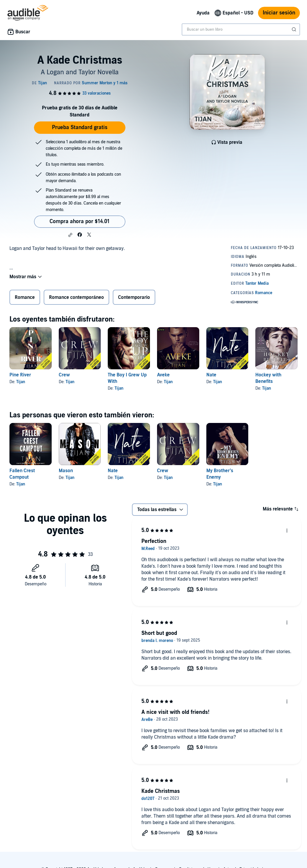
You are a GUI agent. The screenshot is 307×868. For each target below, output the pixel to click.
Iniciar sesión (279, 13)
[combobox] (241, 29)
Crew (64, 375)
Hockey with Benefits (268, 378)
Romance (25, 297)
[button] (70, 235)
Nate (211, 375)
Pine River (20, 375)
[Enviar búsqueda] (295, 29)
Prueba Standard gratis (80, 127)
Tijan (21, 382)
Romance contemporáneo (76, 297)
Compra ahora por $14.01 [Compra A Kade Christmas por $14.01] (80, 221)
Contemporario (134, 297)
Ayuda (203, 13)
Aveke (163, 375)
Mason (66, 471)
